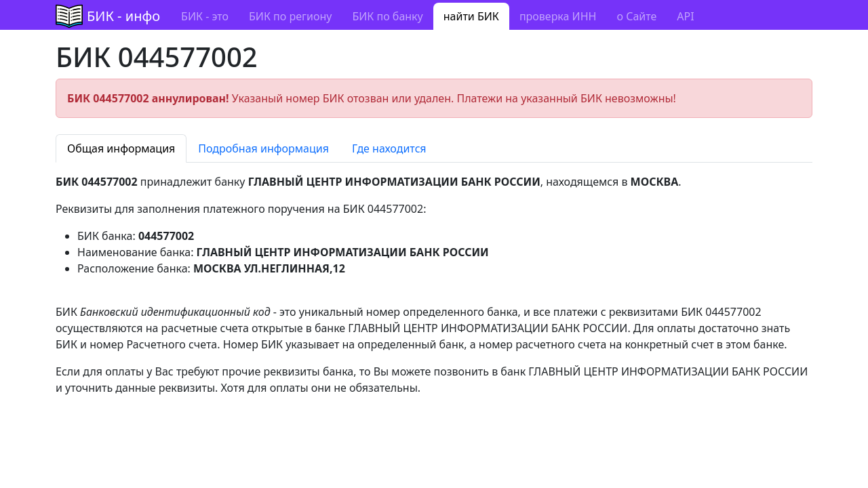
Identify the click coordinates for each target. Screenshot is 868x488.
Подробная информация (263, 148)
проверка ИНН (558, 16)
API (685, 16)
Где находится (389, 148)
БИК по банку (387, 16)
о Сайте (636, 16)
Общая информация (121, 148)
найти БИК (471, 16)
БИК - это (205, 16)
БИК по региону (290, 16)
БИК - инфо (123, 16)
